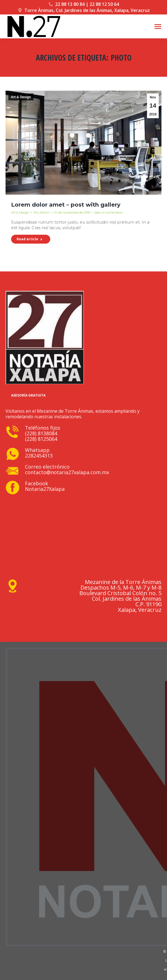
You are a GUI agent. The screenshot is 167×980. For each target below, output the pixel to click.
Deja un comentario (108, 212)
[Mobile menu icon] (158, 27)
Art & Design (21, 97)
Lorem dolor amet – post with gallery (66, 205)
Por (42, 212)
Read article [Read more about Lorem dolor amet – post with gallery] (30, 239)
